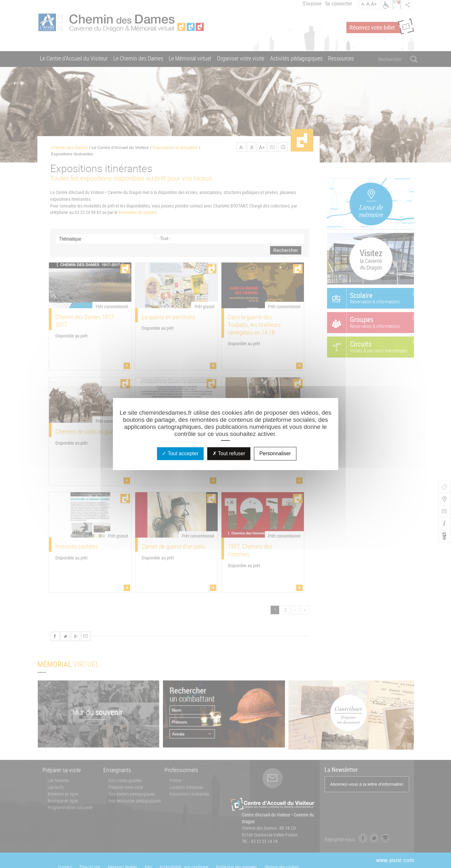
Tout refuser (229, 453)
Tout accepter (180, 453)
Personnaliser (275, 453)
